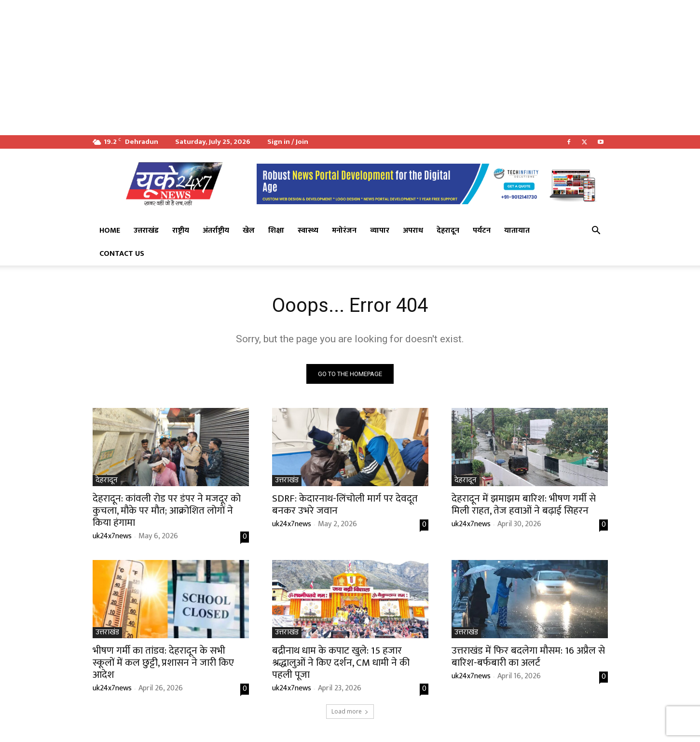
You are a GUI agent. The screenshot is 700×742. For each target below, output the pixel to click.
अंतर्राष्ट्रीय (216, 231)
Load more (350, 711)
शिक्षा (276, 231)
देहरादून (448, 231)
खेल (249, 231)
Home (110, 231)
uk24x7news (112, 536)
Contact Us (122, 254)
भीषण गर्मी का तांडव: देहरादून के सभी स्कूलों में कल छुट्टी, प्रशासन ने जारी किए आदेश (163, 663)
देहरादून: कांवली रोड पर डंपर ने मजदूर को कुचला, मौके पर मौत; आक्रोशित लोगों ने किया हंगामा (167, 511)
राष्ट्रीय (181, 231)
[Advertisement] (289, 68)
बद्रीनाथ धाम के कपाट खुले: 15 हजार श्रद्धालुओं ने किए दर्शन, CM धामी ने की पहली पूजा (341, 663)
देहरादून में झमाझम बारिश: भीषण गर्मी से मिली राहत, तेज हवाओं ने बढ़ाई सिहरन (524, 504)
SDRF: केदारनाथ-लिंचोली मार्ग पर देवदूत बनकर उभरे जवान (345, 504)
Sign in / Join (288, 142)
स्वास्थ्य (308, 231)
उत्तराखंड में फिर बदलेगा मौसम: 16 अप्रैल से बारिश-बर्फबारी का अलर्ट (528, 657)
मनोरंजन (344, 231)
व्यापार (380, 231)
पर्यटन (482, 231)
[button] (596, 231)
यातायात (517, 231)
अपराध (413, 231)
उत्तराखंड (146, 231)
